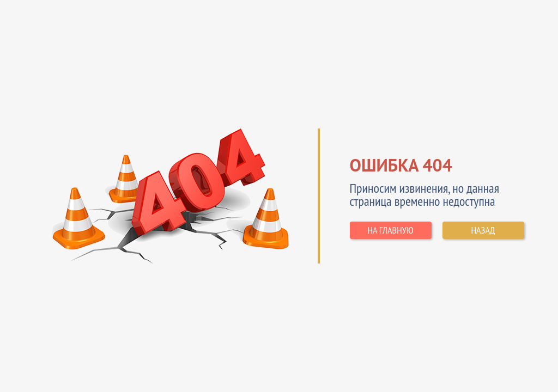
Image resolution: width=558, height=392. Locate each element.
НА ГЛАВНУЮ (390, 230)
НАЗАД (483, 230)
